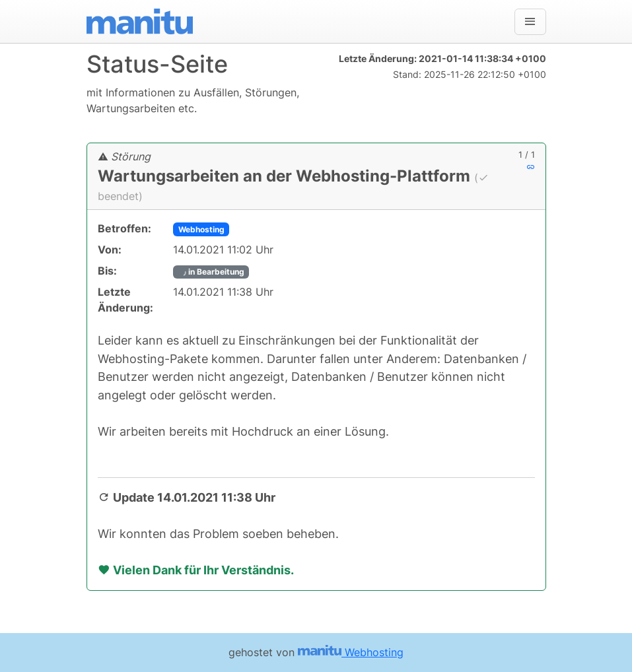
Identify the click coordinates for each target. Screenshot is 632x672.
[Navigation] (530, 22)
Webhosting (201, 229)
